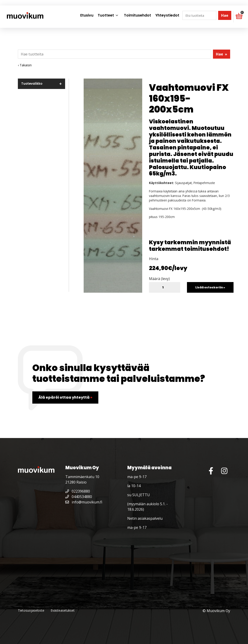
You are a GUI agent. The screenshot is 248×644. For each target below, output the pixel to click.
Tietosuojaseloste (31, 610)
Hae (225, 15)
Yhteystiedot (167, 15)
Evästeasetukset (63, 610)
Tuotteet (106, 15)
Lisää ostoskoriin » (210, 287)
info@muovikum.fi (84, 502)
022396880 (78, 491)
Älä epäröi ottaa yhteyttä (65, 397)
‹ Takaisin (25, 65)
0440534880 (79, 497)
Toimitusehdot (137, 15)
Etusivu (87, 15)
